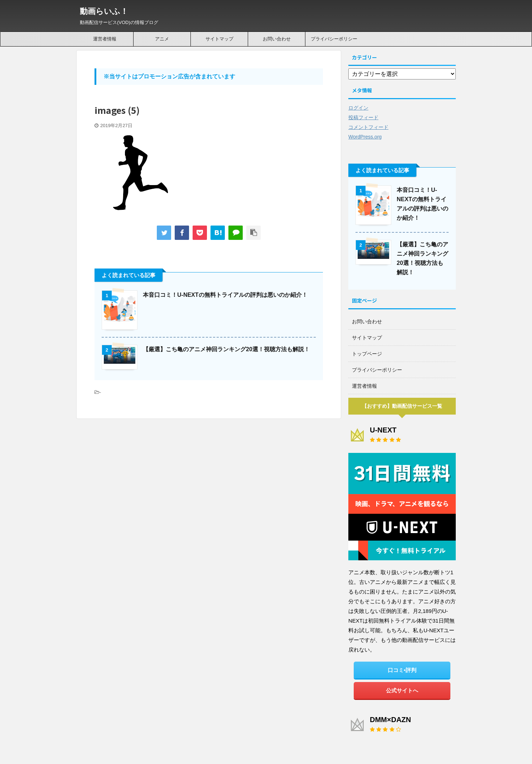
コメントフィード (368, 127)
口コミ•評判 (402, 670)
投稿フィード (363, 117)
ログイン (358, 108)
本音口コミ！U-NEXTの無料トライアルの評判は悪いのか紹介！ (225, 295)
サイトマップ (219, 39)
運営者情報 (105, 39)
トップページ (367, 354)
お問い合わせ (277, 39)
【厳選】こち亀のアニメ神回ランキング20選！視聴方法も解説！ (226, 349)
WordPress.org (365, 137)
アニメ (162, 39)
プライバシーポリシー (334, 39)
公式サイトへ (402, 690)
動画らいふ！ (104, 11)
